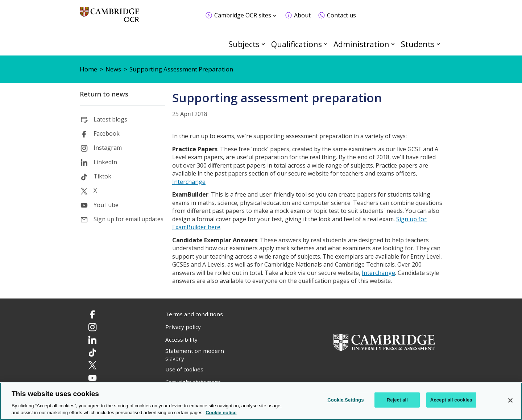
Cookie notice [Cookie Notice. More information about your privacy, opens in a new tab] (221, 413)
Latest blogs (110, 119)
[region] (261, 401)
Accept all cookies (451, 400)
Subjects (244, 44)
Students (418, 44)
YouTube (106, 205)
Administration (361, 44)
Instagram (108, 148)
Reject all (397, 400)
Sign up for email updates (129, 219)
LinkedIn (105, 162)
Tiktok (102, 176)
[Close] (510, 400)
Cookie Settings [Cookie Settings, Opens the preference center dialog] (345, 400)
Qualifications (297, 44)
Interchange (189, 182)
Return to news (104, 94)
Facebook (107, 133)
